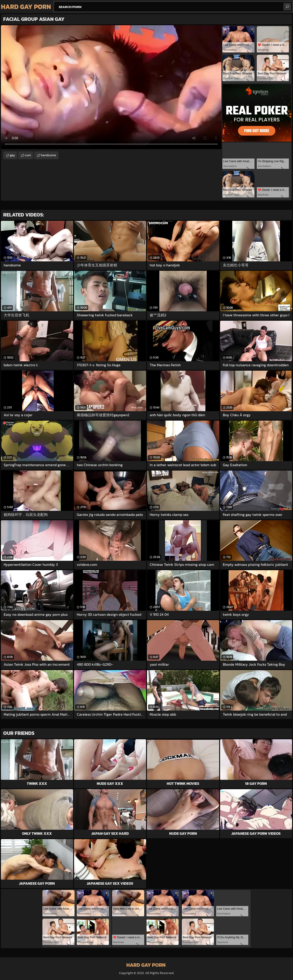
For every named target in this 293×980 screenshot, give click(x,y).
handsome (48, 155)
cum (28, 155)
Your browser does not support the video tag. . (111, 87)
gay (12, 155)
